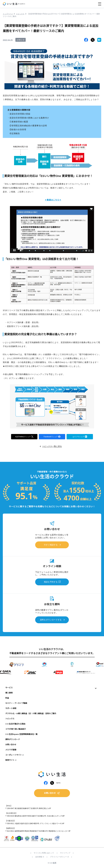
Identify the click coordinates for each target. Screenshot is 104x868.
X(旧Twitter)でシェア (24, 436)
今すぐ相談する (51, 545)
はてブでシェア (80, 436)
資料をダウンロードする (51, 620)
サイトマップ (65, 853)
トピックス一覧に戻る (52, 446)
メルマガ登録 (11, 750)
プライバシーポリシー (59, 857)
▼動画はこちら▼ (53, 200)
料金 (7, 698)
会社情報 (40, 857)
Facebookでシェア (52, 436)
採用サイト (10, 760)
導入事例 (9, 693)
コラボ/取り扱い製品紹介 (16, 729)
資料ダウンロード (13, 739)
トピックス (10, 719)
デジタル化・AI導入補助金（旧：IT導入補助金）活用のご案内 (31, 714)
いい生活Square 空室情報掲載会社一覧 (21, 734)
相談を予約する (51, 582)
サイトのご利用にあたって (44, 853)
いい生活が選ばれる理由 (15, 724)
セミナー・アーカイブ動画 (16, 703)
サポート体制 (11, 708)
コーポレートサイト (14, 755)
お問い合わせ (11, 745)
